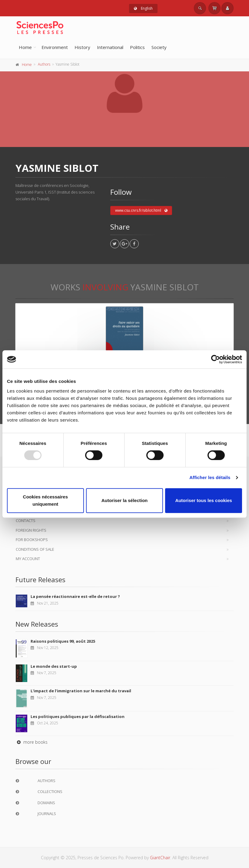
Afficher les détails (210, 477)
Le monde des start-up (54, 666)
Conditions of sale (35, 549)
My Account (28, 559)
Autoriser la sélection (125, 500)
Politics (137, 47)
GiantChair (160, 858)
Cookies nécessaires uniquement (45, 500)
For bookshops (32, 540)
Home (25, 47)
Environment (55, 47)
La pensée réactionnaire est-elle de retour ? (75, 596)
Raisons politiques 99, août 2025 (63, 641)
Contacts (26, 520)
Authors (44, 64)
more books (32, 742)
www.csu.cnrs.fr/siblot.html (141, 210)
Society (159, 47)
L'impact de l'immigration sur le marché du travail (81, 691)
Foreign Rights (31, 530)
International (110, 47)
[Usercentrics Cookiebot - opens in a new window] (216, 359)
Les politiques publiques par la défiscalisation (78, 716)
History (82, 47)
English (143, 8)
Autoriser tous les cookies (204, 500)
